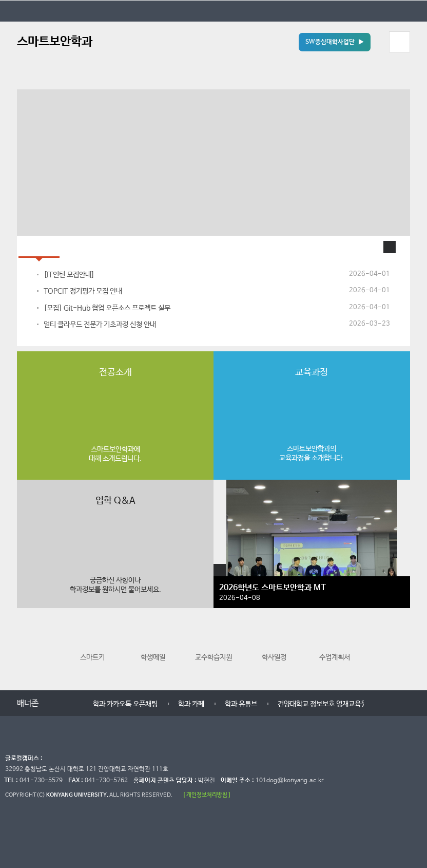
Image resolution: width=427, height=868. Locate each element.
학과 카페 (191, 704)
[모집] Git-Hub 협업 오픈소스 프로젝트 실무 (107, 308)
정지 (22, 77)
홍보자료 (83, 247)
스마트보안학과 (55, 42)
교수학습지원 (213, 644)
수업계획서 (335, 644)
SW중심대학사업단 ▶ (335, 42)
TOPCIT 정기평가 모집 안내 (83, 291)
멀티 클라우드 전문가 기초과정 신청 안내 (100, 325)
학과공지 (39, 247)
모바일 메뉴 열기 (399, 42)
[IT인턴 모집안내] (69, 275)
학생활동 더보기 (220, 570)
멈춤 (66, 704)
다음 (401, 648)
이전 (26, 648)
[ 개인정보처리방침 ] (207, 795)
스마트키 (92, 644)
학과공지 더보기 (390, 247)
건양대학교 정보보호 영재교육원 (322, 704)
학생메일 (153, 644)
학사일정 (274, 644)
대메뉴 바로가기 (0, 0)
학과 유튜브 (241, 704)
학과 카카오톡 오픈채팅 (125, 704)
